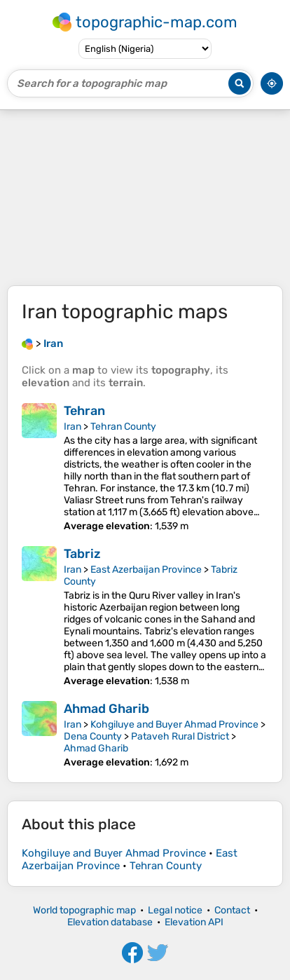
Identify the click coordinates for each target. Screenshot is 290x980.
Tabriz (82, 554)
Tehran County (123, 427)
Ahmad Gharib (106, 709)
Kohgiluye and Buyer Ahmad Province (174, 724)
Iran (72, 427)
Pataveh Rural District (180, 736)
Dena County (93, 736)
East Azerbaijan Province (146, 570)
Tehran (84, 411)
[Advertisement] (145, 198)
